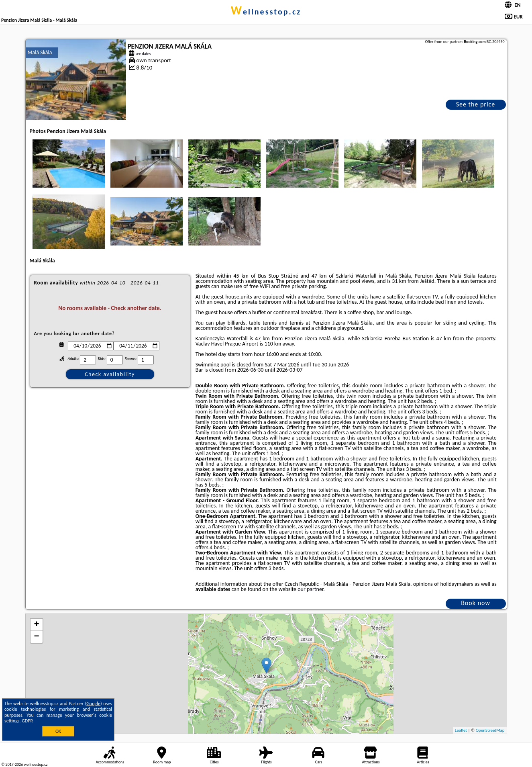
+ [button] (36, 625)
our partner (310, 589)
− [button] (36, 637)
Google (93, 704)
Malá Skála (40, 52)
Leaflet (461, 730)
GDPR (27, 721)
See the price (476, 104)
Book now (476, 603)
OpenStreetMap (490, 730)
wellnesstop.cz (266, 12)
